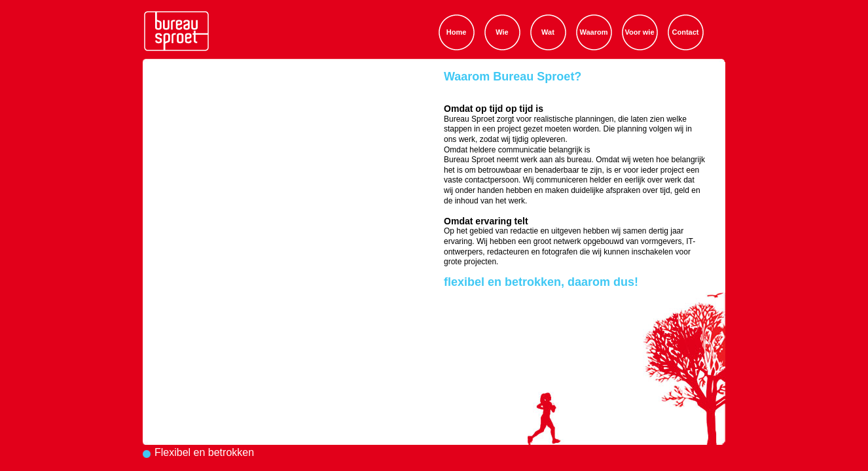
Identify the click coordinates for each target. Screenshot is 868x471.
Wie (502, 32)
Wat (548, 32)
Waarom (594, 32)
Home (457, 32)
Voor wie (639, 32)
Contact (686, 32)
